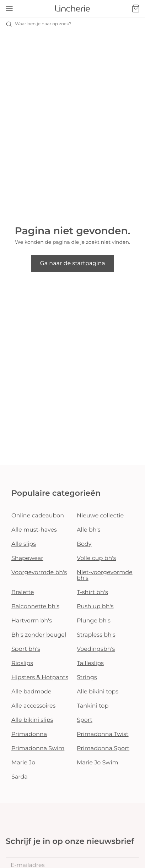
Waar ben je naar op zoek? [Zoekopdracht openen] (39, 24)
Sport (85, 720)
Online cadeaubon (38, 516)
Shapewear (27, 558)
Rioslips (22, 663)
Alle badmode (31, 692)
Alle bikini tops (98, 692)
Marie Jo (23, 763)
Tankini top (93, 706)
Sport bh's (26, 649)
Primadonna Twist (103, 734)
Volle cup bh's (96, 558)
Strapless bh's (96, 635)
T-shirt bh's (92, 592)
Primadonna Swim (38, 749)
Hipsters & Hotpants (40, 678)
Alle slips (24, 544)
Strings (87, 678)
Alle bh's (89, 530)
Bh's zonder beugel (39, 635)
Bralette (23, 592)
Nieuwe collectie (100, 516)
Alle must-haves (34, 530)
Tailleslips (90, 663)
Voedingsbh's (96, 649)
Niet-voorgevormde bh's (105, 575)
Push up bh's (95, 607)
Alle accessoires (33, 706)
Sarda (20, 777)
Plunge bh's (94, 621)
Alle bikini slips (32, 720)
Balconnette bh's (35, 607)
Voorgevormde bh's (39, 573)
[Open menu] (9, 9)
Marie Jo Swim (97, 763)
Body (84, 544)
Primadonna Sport (103, 749)
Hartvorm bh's (32, 621)
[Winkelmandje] (136, 9)
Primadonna (29, 734)
